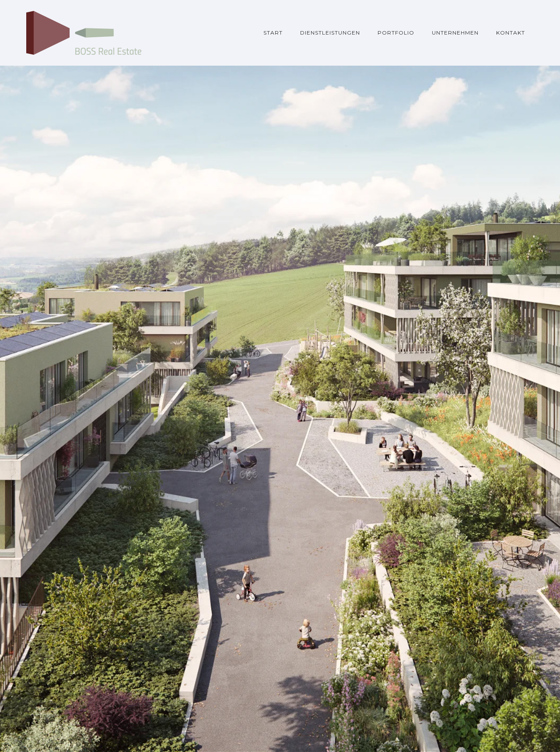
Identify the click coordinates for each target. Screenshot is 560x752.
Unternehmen (455, 33)
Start (273, 33)
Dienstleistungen (330, 33)
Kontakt (511, 33)
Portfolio (396, 33)
